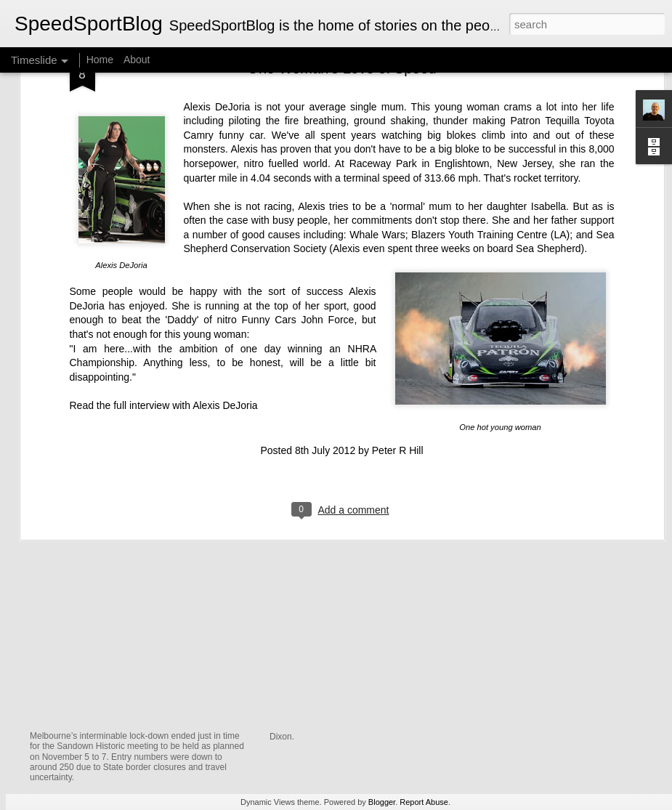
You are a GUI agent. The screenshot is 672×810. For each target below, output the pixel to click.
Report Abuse (424, 802)
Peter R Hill (398, 310)
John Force (328, 179)
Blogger (382, 802)
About (137, 60)
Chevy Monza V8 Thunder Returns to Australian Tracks (242, 717)
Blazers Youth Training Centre (479, 94)
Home (100, 60)
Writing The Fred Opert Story (552, 690)
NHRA (362, 208)
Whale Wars (377, 94)
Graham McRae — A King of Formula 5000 (394, 574)
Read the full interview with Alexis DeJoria (164, 265)
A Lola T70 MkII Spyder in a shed (366, 658)
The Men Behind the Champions (560, 665)
